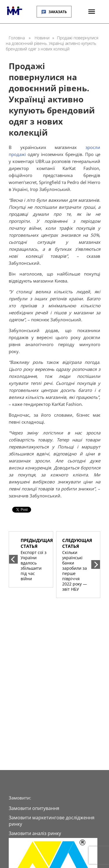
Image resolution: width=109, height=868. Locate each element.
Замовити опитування (34, 808)
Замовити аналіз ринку (35, 833)
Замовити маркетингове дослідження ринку (52, 821)
